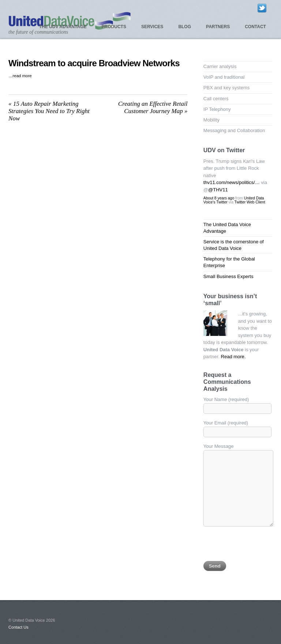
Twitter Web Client (250, 202)
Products (114, 27)
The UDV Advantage (63, 27)
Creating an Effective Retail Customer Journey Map (153, 107)
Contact (255, 27)
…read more (20, 76)
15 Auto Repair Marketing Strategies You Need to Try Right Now (49, 111)
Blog (185, 27)
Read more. (233, 357)
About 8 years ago (219, 198)
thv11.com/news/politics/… (232, 182)
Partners (218, 27)
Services (152, 27)
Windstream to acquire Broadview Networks (94, 63)
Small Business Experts (228, 276)
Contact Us (18, 627)
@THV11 (218, 190)
